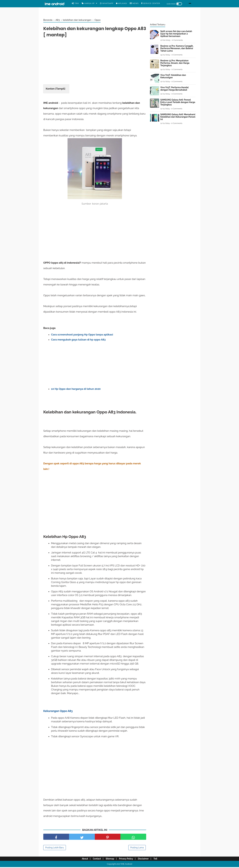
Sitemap (110, 860)
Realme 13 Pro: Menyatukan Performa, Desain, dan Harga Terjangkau (175, 63)
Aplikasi (121, 3)
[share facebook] (56, 838)
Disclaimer (145, 860)
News (134, 3)
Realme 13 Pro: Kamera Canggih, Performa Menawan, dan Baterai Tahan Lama (177, 48)
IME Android (127, 865)
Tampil (60, 89)
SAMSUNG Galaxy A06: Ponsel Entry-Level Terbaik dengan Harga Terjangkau (178, 102)
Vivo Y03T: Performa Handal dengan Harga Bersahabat (174, 89)
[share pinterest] (108, 838)
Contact (95, 860)
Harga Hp (88, 3)
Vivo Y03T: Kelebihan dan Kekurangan (173, 76)
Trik (75, 3)
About (83, 860)
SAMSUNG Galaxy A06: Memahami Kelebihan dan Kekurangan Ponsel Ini (178, 117)
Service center (151, 3)
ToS (157, 860)
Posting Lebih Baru (55, 848)
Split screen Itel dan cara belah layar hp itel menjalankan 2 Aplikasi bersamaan (176, 34)
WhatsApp (107, 3)
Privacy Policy (127, 860)
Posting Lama (137, 848)
